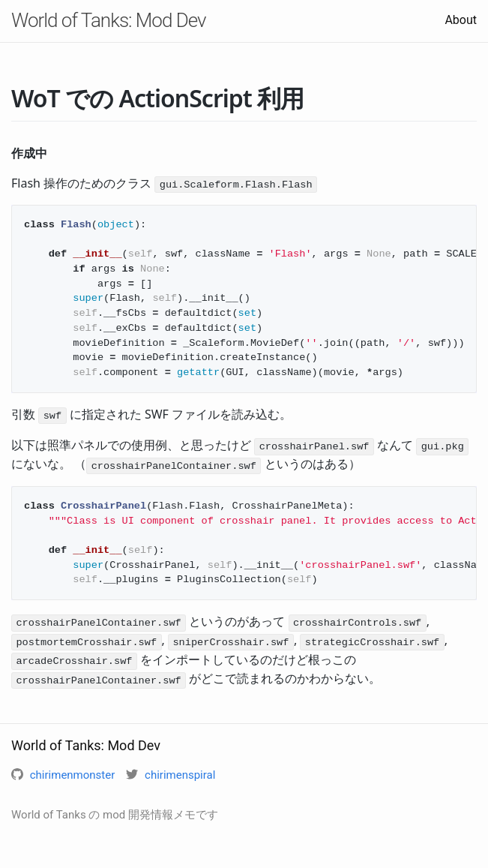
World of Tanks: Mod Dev (109, 20)
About (461, 20)
